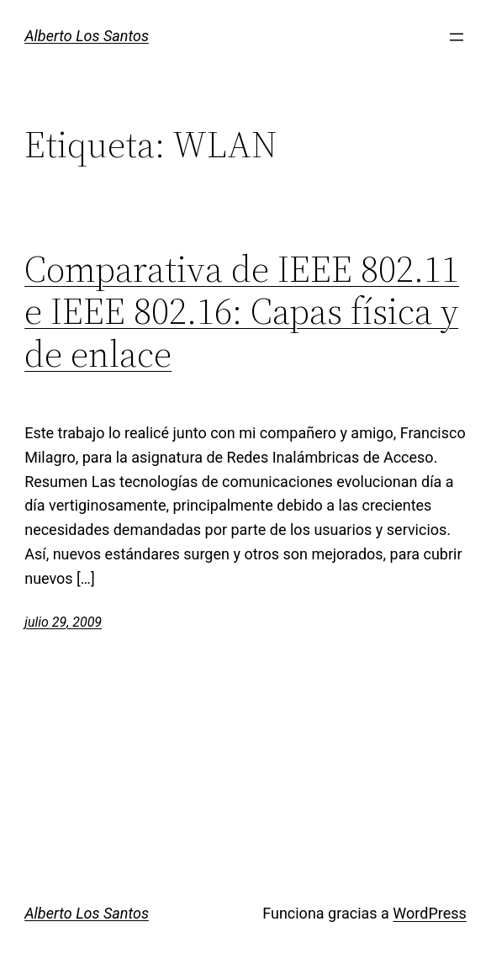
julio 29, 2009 (63, 622)
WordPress (429, 913)
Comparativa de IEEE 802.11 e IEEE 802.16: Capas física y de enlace (242, 312)
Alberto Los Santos (87, 36)
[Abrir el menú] (457, 37)
